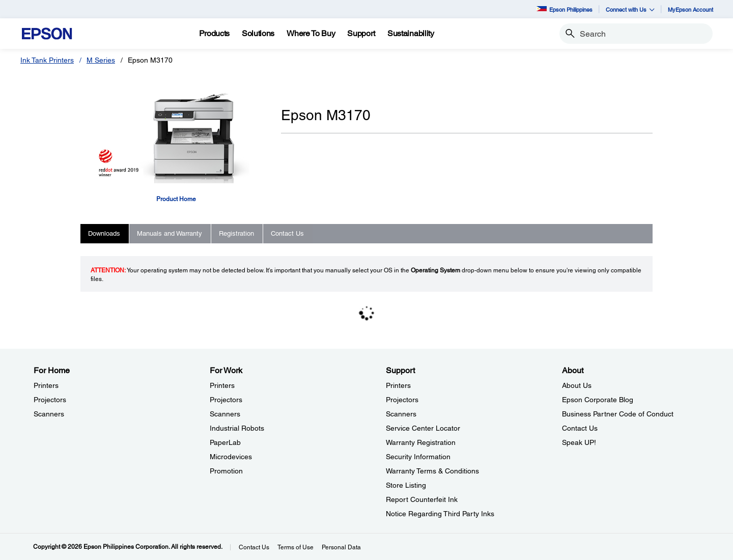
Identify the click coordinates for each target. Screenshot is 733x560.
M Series (101, 60)
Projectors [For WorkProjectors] (226, 400)
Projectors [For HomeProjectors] (50, 400)
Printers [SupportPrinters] (398, 385)
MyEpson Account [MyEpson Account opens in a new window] (690, 9)
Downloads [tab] (104, 233)
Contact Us (254, 547)
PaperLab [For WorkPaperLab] (225, 442)
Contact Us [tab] (287, 233)
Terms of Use (295, 547)
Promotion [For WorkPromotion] (226, 471)
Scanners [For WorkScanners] (225, 414)
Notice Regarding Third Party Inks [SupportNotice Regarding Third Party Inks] (440, 514)
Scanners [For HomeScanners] (49, 414)
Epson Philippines (565, 9)
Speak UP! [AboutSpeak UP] (579, 442)
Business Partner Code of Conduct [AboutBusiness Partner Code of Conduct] (618, 414)
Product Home (176, 199)
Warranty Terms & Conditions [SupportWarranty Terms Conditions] (432, 471)
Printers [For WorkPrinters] (222, 385)
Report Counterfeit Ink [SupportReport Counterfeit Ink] (422, 499)
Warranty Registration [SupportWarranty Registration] (421, 442)
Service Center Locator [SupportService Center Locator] (423, 428)
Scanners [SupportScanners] (401, 414)
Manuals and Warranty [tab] (170, 233)
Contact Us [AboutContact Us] (580, 428)
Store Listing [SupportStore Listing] (406, 485)
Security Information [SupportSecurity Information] (418, 457)
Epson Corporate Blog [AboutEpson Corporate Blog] (598, 400)
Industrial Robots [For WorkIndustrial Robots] (237, 428)
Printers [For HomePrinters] (46, 385)
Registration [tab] (236, 233)
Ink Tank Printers (47, 60)
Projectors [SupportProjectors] (402, 400)
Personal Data (341, 547)
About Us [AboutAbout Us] (577, 385)
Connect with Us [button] (630, 9)
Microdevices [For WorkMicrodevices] (231, 457)
